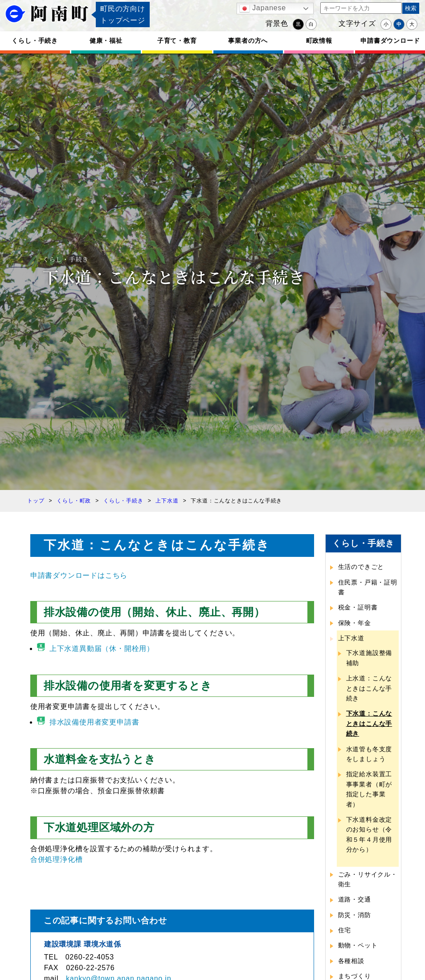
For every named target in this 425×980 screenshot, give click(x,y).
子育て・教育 (177, 41)
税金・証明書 (358, 607)
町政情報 (319, 41)
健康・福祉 (106, 41)
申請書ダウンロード (390, 41)
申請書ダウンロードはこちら (79, 575)
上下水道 (351, 638)
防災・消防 (355, 915)
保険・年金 (355, 623)
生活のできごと (361, 567)
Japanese (263, 8)
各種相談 (351, 961)
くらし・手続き (35, 41)
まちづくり (355, 976)
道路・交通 (355, 899)
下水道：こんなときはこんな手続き (369, 723)
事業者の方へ (248, 41)
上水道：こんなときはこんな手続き (369, 688)
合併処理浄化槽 (57, 859)
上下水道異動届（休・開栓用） (102, 649)
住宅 (345, 930)
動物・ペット (358, 945)
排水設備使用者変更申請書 (94, 722)
